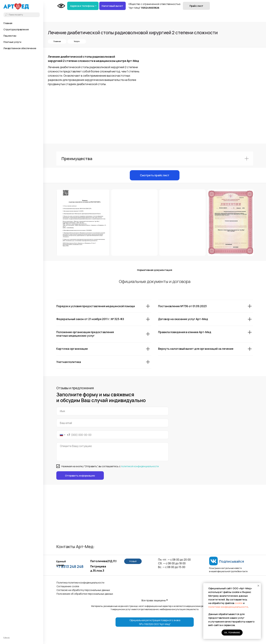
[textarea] (112, 452)
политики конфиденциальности (228, 607)
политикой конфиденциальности (140, 466)
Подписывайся (232, 561)
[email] (112, 423)
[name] (112, 411)
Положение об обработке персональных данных (85, 594)
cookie (239, 603)
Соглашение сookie (68, 586)
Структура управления (16, 29)
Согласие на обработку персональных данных (83, 590)
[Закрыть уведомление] (258, 586)
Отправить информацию (80, 476)
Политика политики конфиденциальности (80, 583)
